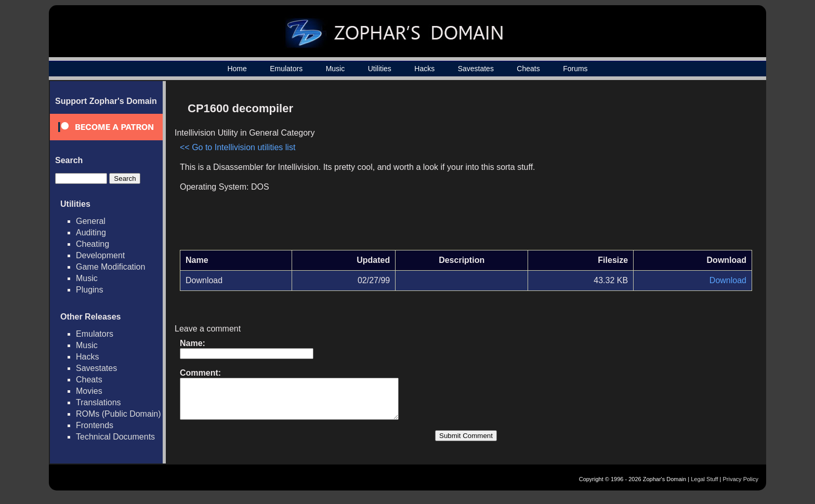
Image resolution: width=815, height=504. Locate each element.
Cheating (93, 244)
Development (100, 255)
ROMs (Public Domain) (119, 414)
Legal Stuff (704, 487)
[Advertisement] (664, 169)
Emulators (286, 69)
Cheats (528, 69)
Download (728, 280)
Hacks (424, 69)
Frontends (95, 425)
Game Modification (110, 267)
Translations (98, 402)
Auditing (91, 233)
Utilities (380, 69)
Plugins (89, 290)
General (91, 221)
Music (336, 69)
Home (237, 69)
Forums (575, 69)
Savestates (476, 69)
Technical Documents (115, 437)
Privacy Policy (741, 487)
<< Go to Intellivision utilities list (238, 147)
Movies (89, 391)
